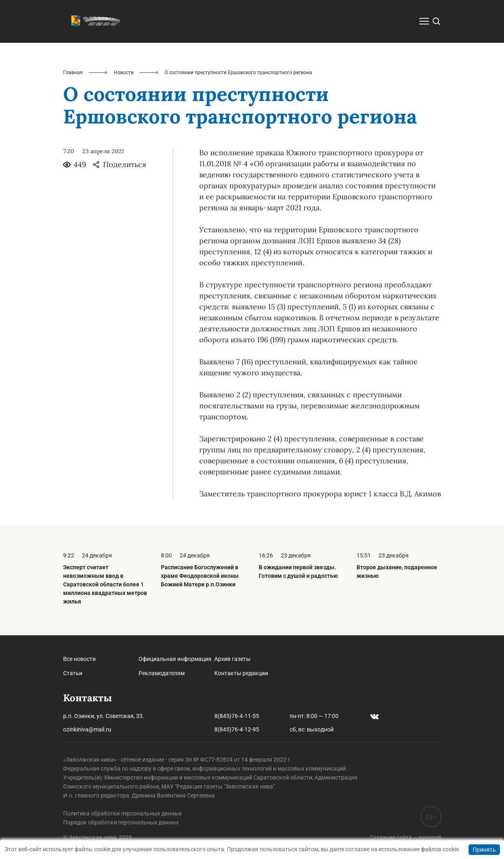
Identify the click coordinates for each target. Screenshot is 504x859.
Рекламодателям (162, 673)
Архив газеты (232, 659)
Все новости (79, 659)
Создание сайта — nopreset (405, 837)
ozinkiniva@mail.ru (87, 729)
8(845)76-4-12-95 (237, 729)
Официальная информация (175, 659)
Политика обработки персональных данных (122, 813)
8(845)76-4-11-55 (237, 716)
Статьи (73, 673)
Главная (73, 73)
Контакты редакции (241, 673)
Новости (124, 73)
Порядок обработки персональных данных (121, 822)
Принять (484, 850)
